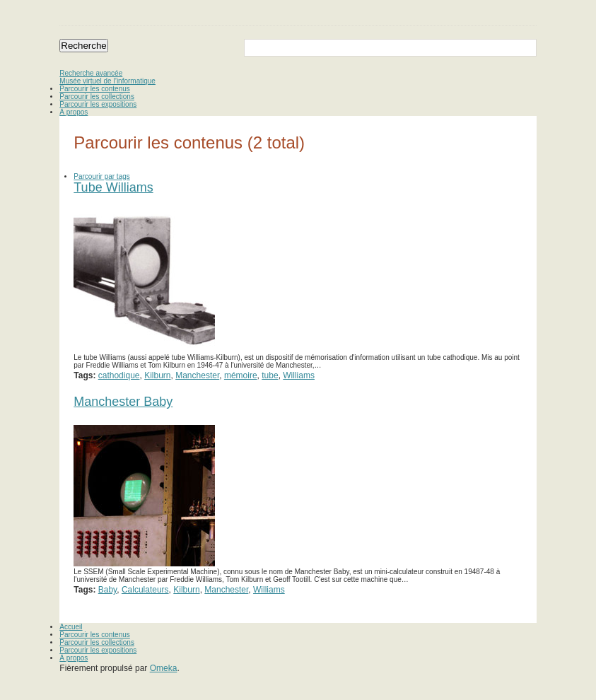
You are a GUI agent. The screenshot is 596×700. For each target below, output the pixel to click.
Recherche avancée (91, 73)
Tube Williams (113, 187)
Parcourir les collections (97, 97)
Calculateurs (145, 590)
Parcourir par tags (101, 176)
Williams (299, 375)
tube (270, 375)
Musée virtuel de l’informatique (107, 81)
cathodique (119, 375)
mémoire (241, 375)
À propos (74, 112)
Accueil (71, 627)
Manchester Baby (123, 402)
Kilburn (157, 375)
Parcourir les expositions (98, 104)
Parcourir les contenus (95, 89)
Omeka (164, 668)
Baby (107, 590)
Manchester (197, 375)
